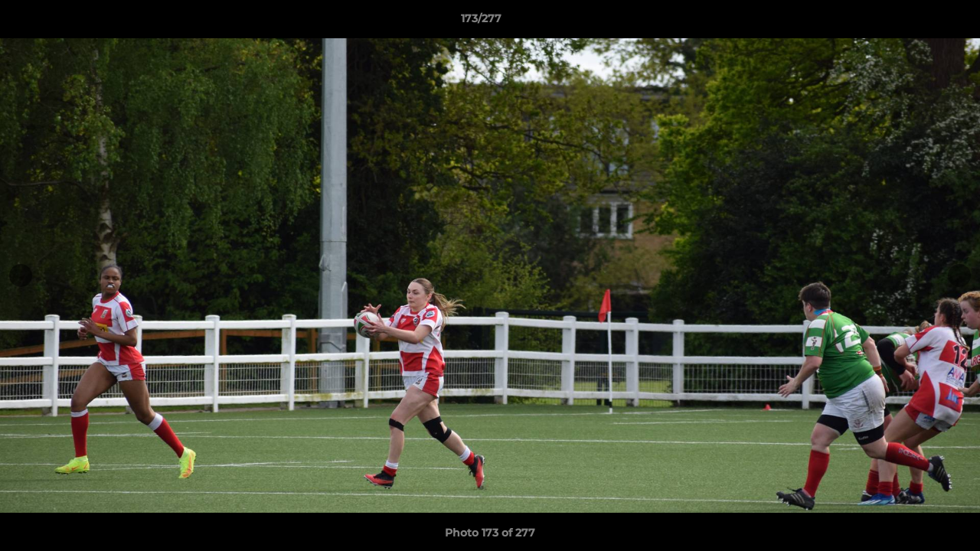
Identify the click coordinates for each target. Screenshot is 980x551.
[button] (916, 22)
